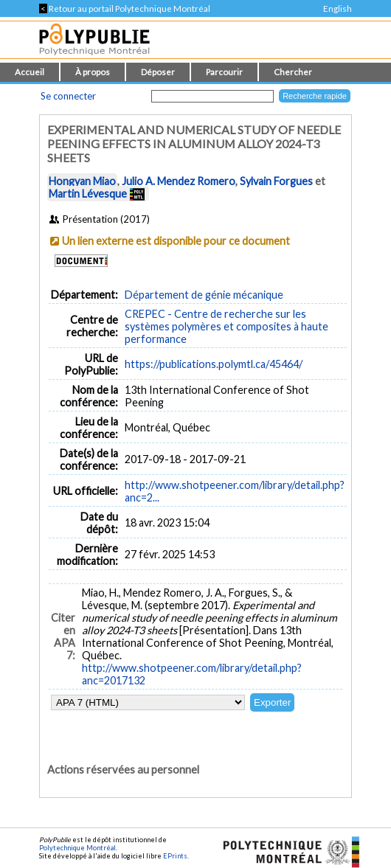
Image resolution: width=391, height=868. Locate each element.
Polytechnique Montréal (77, 848)
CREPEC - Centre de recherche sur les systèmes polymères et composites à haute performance (226, 326)
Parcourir (224, 72)
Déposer (158, 72)
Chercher (293, 72)
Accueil (30, 72)
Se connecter (68, 96)
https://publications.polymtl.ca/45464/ (214, 364)
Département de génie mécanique (204, 295)
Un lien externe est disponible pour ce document (176, 241)
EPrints (175, 856)
